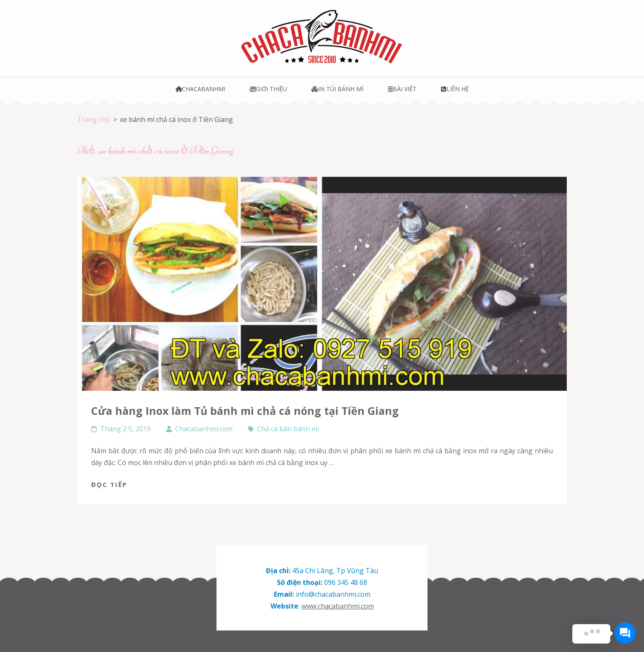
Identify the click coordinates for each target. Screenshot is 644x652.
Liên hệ (455, 89)
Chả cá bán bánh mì (288, 429)
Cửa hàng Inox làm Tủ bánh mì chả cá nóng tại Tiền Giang (245, 411)
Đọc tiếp (109, 484)
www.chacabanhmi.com (338, 606)
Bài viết (402, 89)
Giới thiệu (268, 89)
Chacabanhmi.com (204, 429)
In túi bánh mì (337, 89)
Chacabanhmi (201, 89)
